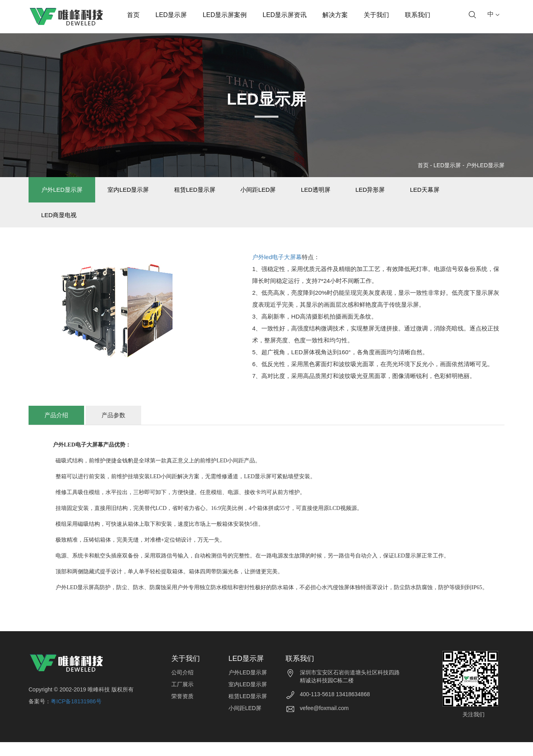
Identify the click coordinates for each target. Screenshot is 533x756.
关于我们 (376, 15)
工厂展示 (182, 699)
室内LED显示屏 (139, 193)
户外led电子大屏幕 (277, 271)
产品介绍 (56, 429)
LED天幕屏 (473, 193)
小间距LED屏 (284, 193)
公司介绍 (182, 687)
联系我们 (418, 15)
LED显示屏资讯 (285, 15)
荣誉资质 (182, 710)
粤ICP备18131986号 (76, 715)
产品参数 (113, 429)
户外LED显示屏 (485, 165)
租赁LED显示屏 (213, 193)
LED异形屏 (411, 193)
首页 (133, 15)
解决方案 (335, 15)
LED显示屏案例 (225, 15)
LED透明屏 (349, 193)
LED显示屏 (171, 15)
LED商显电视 (62, 225)
